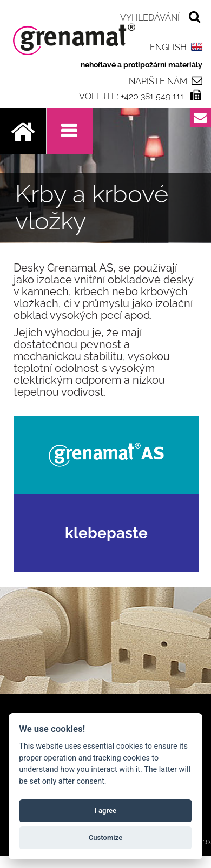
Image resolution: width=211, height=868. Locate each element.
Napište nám (158, 81)
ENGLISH (168, 47)
